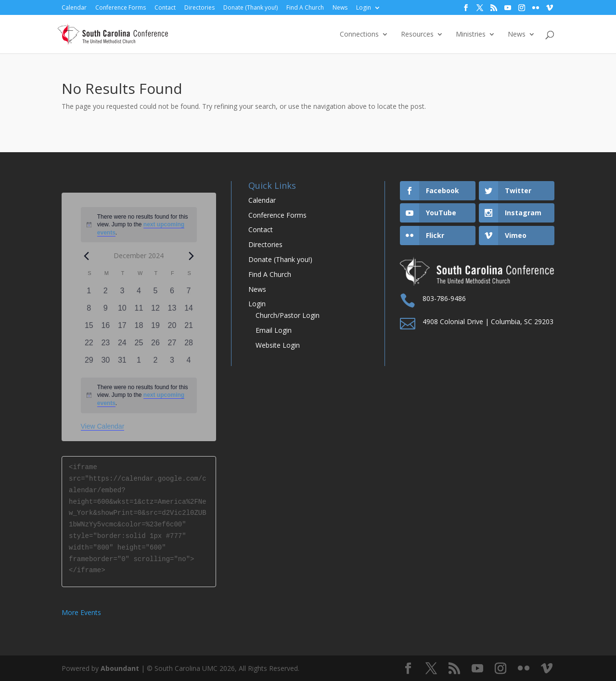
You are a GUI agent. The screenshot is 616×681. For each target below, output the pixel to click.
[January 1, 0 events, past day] (139, 363)
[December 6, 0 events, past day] (172, 294)
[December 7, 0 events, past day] (189, 294)
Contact (165, 8)
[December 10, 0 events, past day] (122, 311)
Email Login (274, 330)
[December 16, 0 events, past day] (106, 328)
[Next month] (191, 256)
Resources (417, 35)
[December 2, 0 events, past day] (106, 294)
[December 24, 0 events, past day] (122, 346)
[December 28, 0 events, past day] (189, 346)
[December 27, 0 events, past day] (172, 346)
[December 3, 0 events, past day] (122, 294)
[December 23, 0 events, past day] (106, 346)
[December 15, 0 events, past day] (89, 328)
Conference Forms (121, 8)
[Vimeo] (550, 8)
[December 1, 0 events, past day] (89, 294)
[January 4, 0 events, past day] (189, 363)
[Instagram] (522, 8)
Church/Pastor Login (288, 315)
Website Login (278, 345)
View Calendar (103, 426)
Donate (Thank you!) (250, 8)
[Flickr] (536, 8)
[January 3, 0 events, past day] (172, 363)
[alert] (139, 395)
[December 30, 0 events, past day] (106, 363)
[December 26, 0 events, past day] (156, 346)
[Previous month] (87, 256)
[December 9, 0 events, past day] (106, 311)
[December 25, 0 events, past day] (139, 346)
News (340, 8)
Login (364, 8)
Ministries (471, 35)
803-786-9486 (444, 298)
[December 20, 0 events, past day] (172, 328)
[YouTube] (508, 8)
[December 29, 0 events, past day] (89, 363)
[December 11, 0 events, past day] (139, 311)
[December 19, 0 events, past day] (156, 328)
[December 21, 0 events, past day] (189, 328)
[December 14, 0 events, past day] (189, 311)
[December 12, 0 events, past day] (156, 311)
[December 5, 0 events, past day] (156, 294)
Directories (199, 8)
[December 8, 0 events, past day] (89, 311)
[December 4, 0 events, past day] (139, 294)
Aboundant (120, 668)
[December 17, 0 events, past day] (122, 328)
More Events (81, 612)
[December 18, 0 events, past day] (139, 328)
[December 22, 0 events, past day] (89, 346)
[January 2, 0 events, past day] (156, 363)
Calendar (74, 8)
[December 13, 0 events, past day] (172, 311)
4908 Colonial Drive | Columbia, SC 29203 (488, 321)
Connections (359, 35)
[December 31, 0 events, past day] (122, 363)
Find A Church (305, 8)
